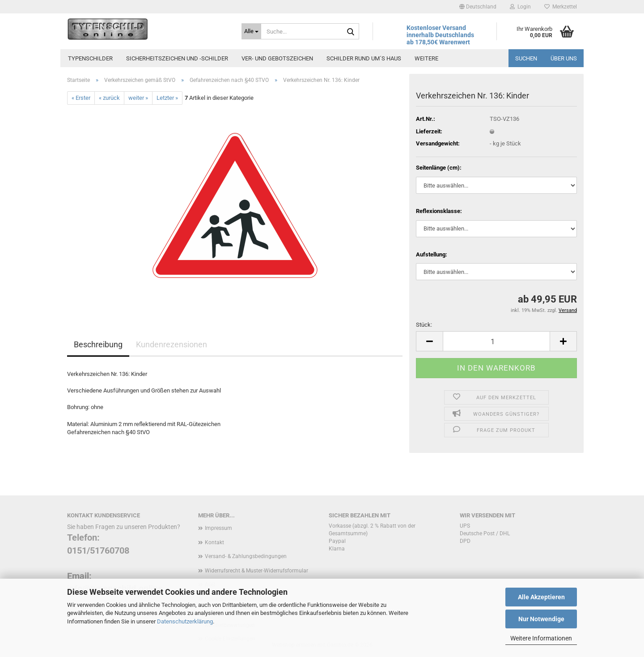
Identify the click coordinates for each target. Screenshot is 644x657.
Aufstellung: (432, 254)
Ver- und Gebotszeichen (277, 58)
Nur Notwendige (541, 619)
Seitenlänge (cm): (439, 168)
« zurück (109, 98)
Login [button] (520, 7)
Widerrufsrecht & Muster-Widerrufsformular (256, 571)
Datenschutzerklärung (185, 621)
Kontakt (214, 542)
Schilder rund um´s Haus (364, 58)
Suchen (526, 58)
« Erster (81, 98)
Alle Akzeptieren (541, 597)
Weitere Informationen (541, 638)
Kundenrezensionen (172, 344)
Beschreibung (98, 344)
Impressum (218, 528)
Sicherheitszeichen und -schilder (177, 58)
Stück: (424, 325)
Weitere (426, 58)
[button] (478, 7)
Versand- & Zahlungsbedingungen (246, 556)
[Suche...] (251, 31)
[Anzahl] (496, 341)
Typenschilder (90, 58)
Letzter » (167, 98)
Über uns (564, 58)
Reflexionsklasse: (439, 211)
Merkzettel (561, 7)
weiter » (138, 98)
